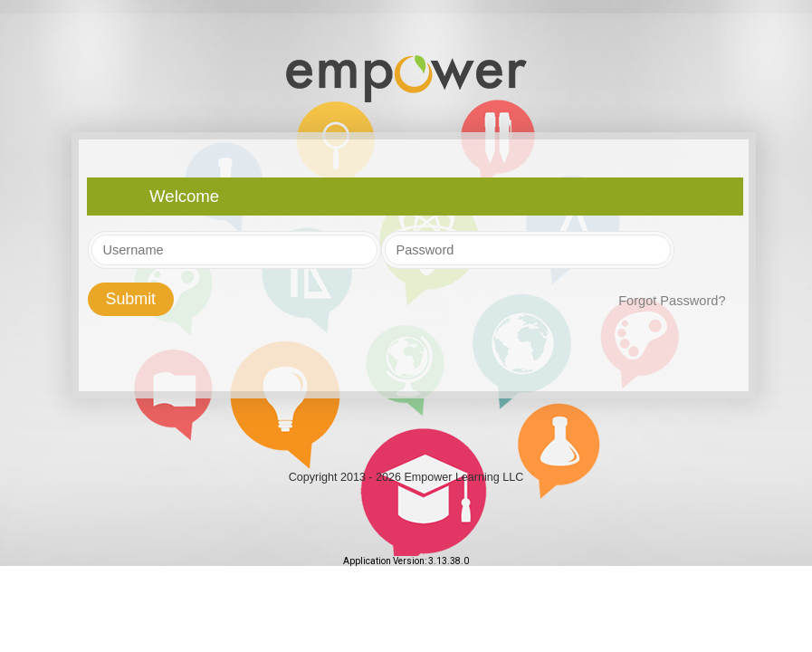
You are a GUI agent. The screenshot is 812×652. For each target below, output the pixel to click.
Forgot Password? (672, 301)
